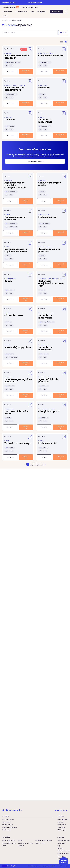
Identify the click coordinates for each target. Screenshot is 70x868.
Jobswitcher (61, 827)
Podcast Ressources (64, 851)
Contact (5, 16)
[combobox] (29, 33)
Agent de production (8, 840)
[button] (4, 866)
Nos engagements (63, 853)
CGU (55, 866)
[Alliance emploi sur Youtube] (58, 810)
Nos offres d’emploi (11, 7)
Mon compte (56, 12)
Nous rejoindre (7, 12)
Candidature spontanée (30, 7)
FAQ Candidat (6, 830)
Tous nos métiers (40, 843)
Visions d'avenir (62, 856)
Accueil (4, 21)
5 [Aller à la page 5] (42, 464)
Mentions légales (47, 866)
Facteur (20, 840)
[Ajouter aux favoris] (30, 49)
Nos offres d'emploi (15, 21)
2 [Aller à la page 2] (31, 464)
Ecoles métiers (62, 825)
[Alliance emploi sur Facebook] (55, 810)
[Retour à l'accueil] (35, 3)
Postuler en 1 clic (26, 72)
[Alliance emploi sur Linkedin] (61, 810)
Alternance (61, 822)
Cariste (4, 846)
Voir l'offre (10, 71)
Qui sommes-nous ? (22, 12)
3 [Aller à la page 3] (35, 464)
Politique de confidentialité (34, 866)
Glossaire (60, 848)
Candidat (5, 3)
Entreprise (13, 3)
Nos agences (41, 12)
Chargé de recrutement (25, 843)
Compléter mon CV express (35, 161)
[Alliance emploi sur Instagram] (64, 810)
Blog (33, 12)
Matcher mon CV (7, 825)
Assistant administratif (9, 843)
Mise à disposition (63, 819)
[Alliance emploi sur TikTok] (67, 810)
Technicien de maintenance (43, 840)
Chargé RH (21, 846)
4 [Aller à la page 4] (39, 464)
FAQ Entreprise (62, 830)
